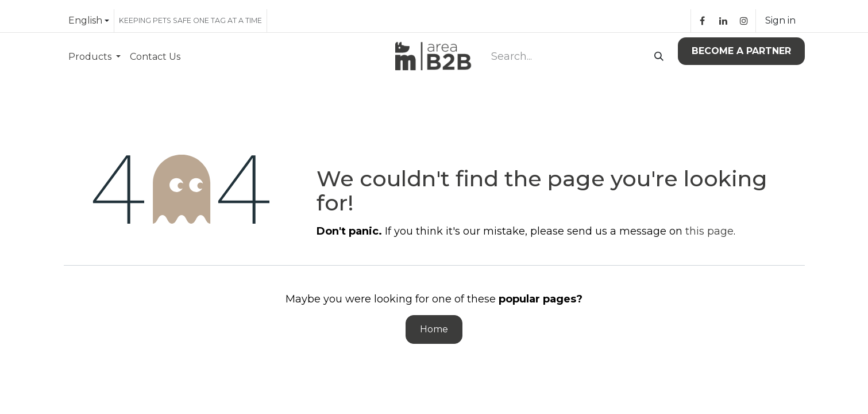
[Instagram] (744, 21)
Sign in (780, 20)
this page (709, 231)
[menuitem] (94, 57)
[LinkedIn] (723, 21)
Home (434, 329)
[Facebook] (703, 21)
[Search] (657, 57)
